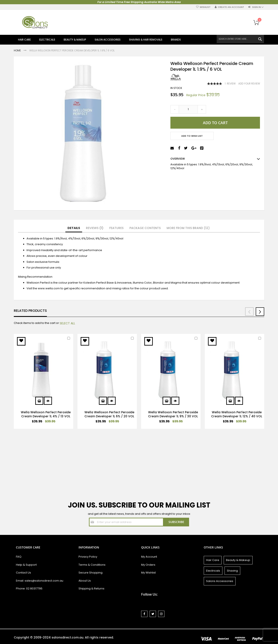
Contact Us (23, 573)
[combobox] (240, 39)
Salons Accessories (220, 581)
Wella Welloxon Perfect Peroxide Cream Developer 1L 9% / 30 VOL (173, 414)
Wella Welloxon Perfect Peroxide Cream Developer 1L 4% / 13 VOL (46, 414)
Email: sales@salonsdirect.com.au (40, 581)
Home (18, 50)
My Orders (148, 565)
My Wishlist (148, 573)
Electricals (213, 571)
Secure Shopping (91, 573)
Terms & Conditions (92, 565)
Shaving (232, 571)
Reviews (95, 228)
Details (74, 228)
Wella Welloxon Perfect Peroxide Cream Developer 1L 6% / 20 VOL (109, 414)
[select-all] (67, 323)
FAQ (19, 557)
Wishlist (205, 7)
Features (116, 228)
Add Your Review (249, 84)
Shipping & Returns (91, 588)
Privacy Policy (88, 557)
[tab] (74, 228)
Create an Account (231, 7)
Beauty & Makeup (238, 560)
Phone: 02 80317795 (29, 588)
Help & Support (26, 565)
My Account (149, 557)
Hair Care (213, 560)
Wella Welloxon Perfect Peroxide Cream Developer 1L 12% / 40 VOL (237, 414)
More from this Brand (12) (188, 228)
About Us (85, 581)
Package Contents (145, 228)
